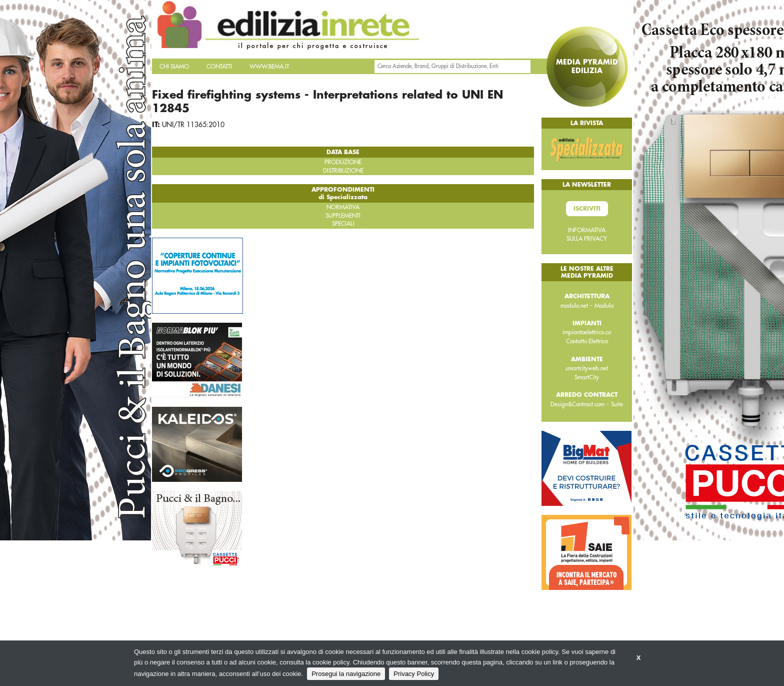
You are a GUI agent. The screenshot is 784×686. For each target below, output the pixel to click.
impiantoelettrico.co (587, 332)
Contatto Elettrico (587, 341)
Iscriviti (587, 209)
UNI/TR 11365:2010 (193, 125)
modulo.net (574, 306)
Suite (617, 404)
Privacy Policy (414, 674)
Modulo (604, 306)
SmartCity (587, 377)
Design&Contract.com (577, 404)
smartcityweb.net (587, 368)
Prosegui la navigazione (346, 674)
